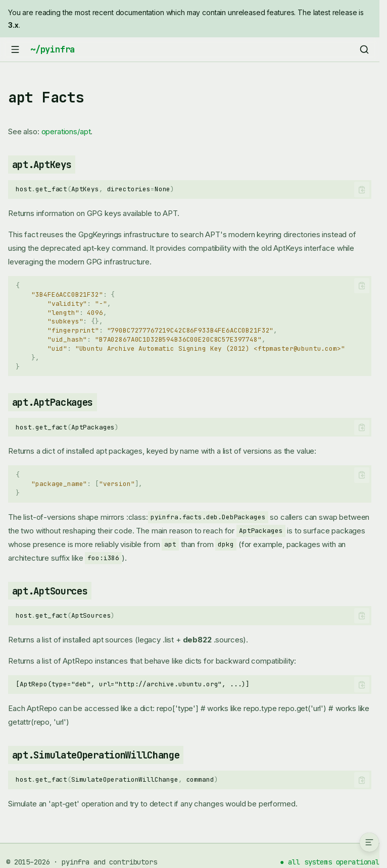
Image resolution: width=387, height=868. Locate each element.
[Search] (364, 49)
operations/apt (66, 131)
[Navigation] (15, 49)
